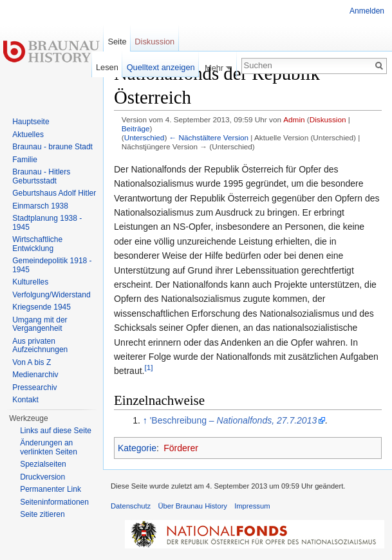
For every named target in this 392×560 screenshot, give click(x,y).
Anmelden (367, 11)
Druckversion (42, 477)
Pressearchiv (34, 387)
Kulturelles (30, 282)
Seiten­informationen (54, 502)
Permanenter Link (51, 489)
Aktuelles (28, 135)
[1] (148, 368)
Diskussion (328, 119)
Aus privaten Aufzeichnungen (40, 346)
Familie (25, 160)
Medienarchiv (35, 375)
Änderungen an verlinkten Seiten (49, 447)
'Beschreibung (234, 420)
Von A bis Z (32, 362)
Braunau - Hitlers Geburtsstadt (41, 176)
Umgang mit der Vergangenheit (40, 324)
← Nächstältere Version (209, 137)
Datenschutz (131, 506)
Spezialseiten (43, 464)
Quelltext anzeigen (161, 67)
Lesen (107, 67)
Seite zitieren (42, 514)
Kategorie (137, 448)
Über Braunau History (192, 506)
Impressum (252, 506)
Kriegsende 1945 (42, 307)
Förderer (181, 448)
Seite (117, 42)
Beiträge (136, 128)
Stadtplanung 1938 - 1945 (47, 223)
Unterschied (145, 137)
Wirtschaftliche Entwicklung (37, 244)
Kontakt (25, 400)
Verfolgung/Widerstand (51, 295)
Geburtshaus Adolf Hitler (54, 193)
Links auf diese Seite (56, 431)
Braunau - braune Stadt (52, 147)
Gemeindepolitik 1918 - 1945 (52, 265)
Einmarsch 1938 (40, 206)
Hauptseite (31, 122)
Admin (294, 119)
